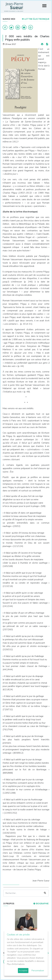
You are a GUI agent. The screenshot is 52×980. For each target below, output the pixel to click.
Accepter (23, 971)
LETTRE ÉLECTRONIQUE (36, 19)
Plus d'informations (16, 964)
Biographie (41, 904)
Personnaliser (38, 971)
